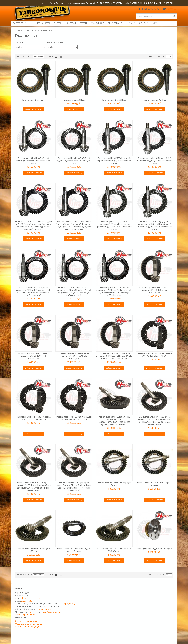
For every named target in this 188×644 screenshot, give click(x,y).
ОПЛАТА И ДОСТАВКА (113, 3)
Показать (160, 57)
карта (66, 604)
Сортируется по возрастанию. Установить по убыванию (46, 57)
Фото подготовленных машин (28, 624)
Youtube (50, 612)
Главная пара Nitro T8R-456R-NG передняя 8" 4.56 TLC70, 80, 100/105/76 (154, 290)
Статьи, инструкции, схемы (27, 621)
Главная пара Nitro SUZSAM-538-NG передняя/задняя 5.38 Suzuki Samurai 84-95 (154, 161)
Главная (19, 31)
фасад (72, 604)
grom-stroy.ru (45, 609)
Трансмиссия (31, 31)
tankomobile (27, 601)
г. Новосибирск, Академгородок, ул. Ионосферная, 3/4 (65, 3)
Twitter (43, 612)
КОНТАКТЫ (168, 3)
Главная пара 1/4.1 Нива (33, 100)
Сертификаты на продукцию (28, 627)
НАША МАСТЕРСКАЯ (133, 3)
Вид (51, 57)
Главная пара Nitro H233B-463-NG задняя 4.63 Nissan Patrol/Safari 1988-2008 (33, 161)
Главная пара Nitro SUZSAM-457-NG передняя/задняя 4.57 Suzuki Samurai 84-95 (114, 161)
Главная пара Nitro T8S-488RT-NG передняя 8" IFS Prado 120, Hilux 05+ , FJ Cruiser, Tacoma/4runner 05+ (114, 356)
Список (60, 57)
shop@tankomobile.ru (31, 598)
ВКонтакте (35, 612)
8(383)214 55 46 (153, 3)
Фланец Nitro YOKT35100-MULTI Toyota (154, 549)
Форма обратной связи (26, 615)
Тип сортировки (24, 57)
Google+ (58, 612)
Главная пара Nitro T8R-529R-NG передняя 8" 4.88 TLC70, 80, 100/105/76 (74, 356)
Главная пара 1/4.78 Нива (154, 100)
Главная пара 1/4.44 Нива (114, 100)
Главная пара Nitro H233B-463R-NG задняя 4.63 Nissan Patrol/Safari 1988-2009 (74, 161)
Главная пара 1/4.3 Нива (74, 100)
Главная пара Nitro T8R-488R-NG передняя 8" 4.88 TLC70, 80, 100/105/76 (33, 356)
